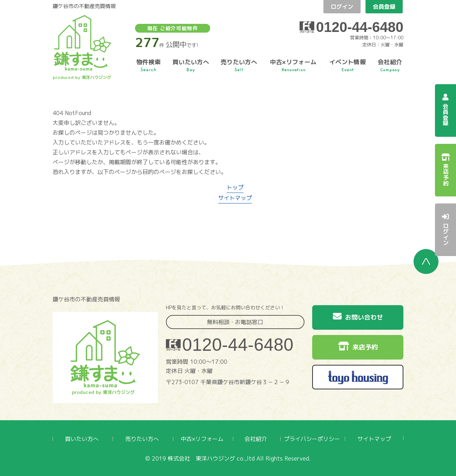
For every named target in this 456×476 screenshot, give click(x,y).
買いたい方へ (82, 439)
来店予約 (358, 347)
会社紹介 (256, 439)
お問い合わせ (358, 317)
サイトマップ (235, 198)
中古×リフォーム (202, 439)
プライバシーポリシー (312, 439)
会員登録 (384, 7)
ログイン (342, 7)
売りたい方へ (142, 439)
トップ (235, 187)
